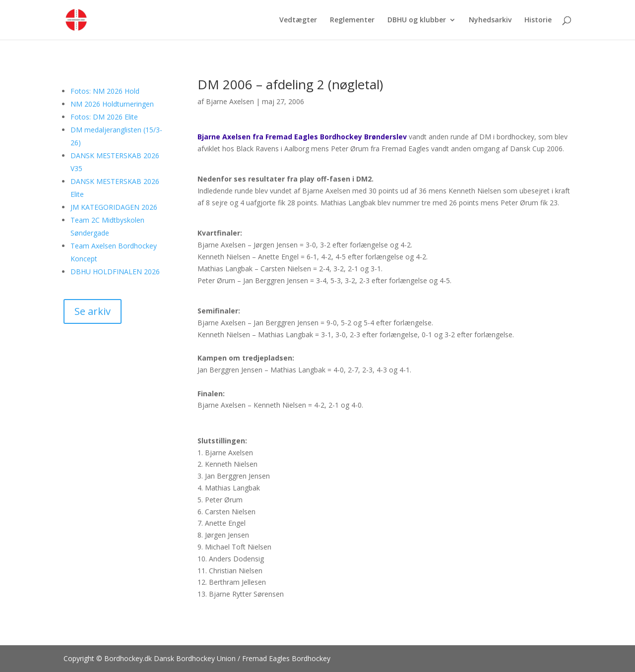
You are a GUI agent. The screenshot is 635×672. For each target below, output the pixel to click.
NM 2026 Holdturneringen (112, 104)
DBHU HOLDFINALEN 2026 (115, 272)
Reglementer (352, 20)
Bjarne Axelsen (230, 101)
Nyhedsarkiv (490, 20)
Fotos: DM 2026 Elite (104, 117)
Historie (538, 20)
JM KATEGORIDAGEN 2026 (114, 207)
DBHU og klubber (417, 20)
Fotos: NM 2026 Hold (105, 91)
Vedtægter (298, 20)
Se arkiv (93, 311)
